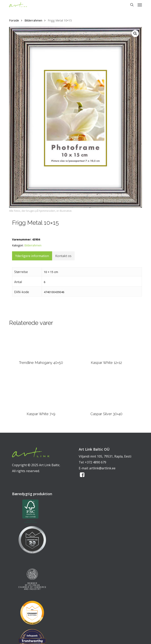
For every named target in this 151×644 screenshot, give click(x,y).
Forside (14, 20)
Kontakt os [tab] (63, 256)
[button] (140, 5)
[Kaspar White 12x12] (106, 345)
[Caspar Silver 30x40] (106, 391)
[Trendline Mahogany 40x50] (41, 345)
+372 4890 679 (96, 462)
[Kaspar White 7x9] (41, 391)
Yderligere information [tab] (32, 256)
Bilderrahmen (33, 20)
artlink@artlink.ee (102, 468)
